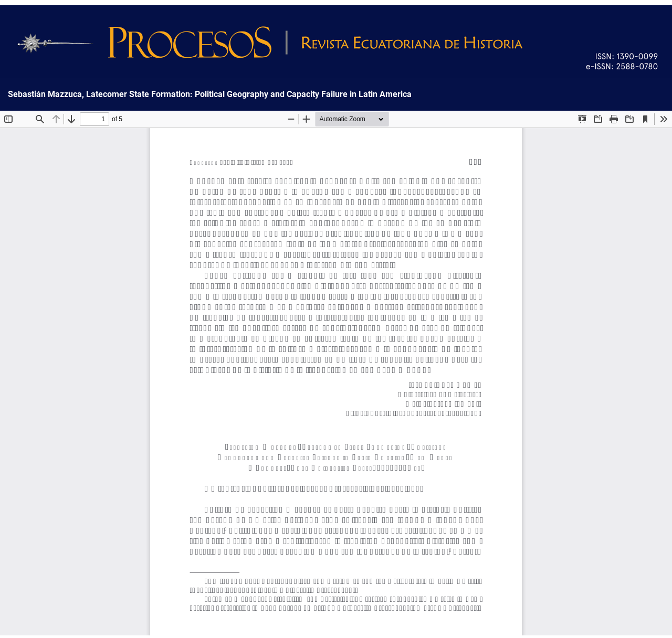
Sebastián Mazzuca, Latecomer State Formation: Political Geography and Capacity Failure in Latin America (210, 94)
